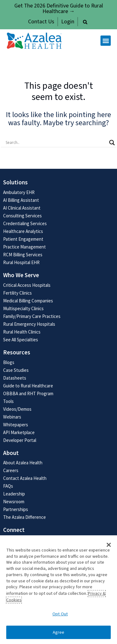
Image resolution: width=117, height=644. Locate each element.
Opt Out (60, 614)
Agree (59, 632)
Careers (11, 470)
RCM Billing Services (23, 255)
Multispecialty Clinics (23, 308)
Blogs (9, 362)
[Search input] (56, 143)
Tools (8, 401)
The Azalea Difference (24, 517)
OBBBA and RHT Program (28, 393)
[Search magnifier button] (112, 143)
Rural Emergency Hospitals (29, 324)
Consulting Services (22, 216)
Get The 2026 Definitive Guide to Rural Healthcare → (59, 9)
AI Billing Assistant (21, 200)
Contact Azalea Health (25, 478)
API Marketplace (19, 432)
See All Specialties (21, 340)
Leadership (14, 494)
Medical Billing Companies (28, 301)
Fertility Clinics (17, 293)
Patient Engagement (23, 239)
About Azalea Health (23, 463)
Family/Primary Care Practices (32, 316)
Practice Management (24, 247)
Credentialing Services (25, 223)
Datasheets (15, 378)
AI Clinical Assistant (22, 208)
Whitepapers (16, 425)
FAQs (8, 486)
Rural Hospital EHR (21, 262)
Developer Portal (20, 440)
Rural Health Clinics (22, 332)
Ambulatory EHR (19, 192)
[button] (85, 22)
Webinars (12, 417)
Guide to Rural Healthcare (28, 386)
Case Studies (16, 370)
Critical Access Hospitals (27, 285)
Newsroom (14, 502)
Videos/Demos (17, 409)
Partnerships (16, 509)
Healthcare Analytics (23, 231)
